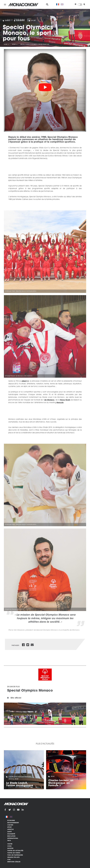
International (13, 838)
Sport (33, 21)
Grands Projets (13, 857)
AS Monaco (49, 400)
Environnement (13, 823)
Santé (7, 21)
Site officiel (16, 698)
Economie (11, 821)
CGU (9, 860)
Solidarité (20, 21)
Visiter (10, 844)
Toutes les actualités (15, 851)
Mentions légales (14, 862)
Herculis (60, 403)
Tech (9, 841)
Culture (10, 825)
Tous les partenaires (15, 855)
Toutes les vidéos (14, 853)
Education (11, 836)
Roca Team (65, 400)
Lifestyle (10, 830)
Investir (10, 848)
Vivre (9, 846)
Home (6, 44)
